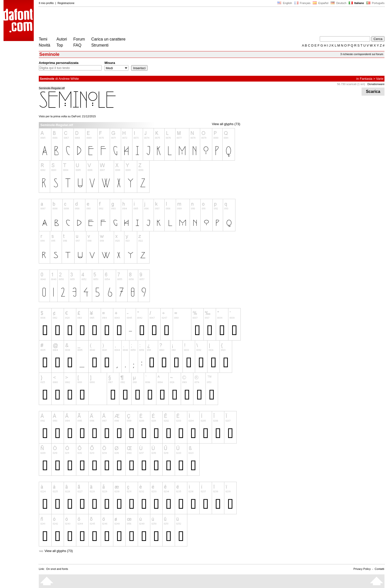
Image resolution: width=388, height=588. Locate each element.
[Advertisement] (130, 22)
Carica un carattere (108, 39)
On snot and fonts (57, 569)
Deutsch (339, 3)
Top (60, 45)
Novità (44, 45)
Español (321, 3)
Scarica (373, 91)
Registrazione (66, 3)
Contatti (379, 569)
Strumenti (100, 45)
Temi (43, 39)
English (285, 3)
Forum (79, 39)
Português (375, 3)
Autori (62, 39)
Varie (380, 79)
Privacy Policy (362, 569)
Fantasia (366, 79)
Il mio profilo (46, 3)
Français (302, 3)
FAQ (77, 45)
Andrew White (69, 79)
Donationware (376, 84)
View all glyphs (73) (226, 124)
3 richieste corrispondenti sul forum (362, 54)
